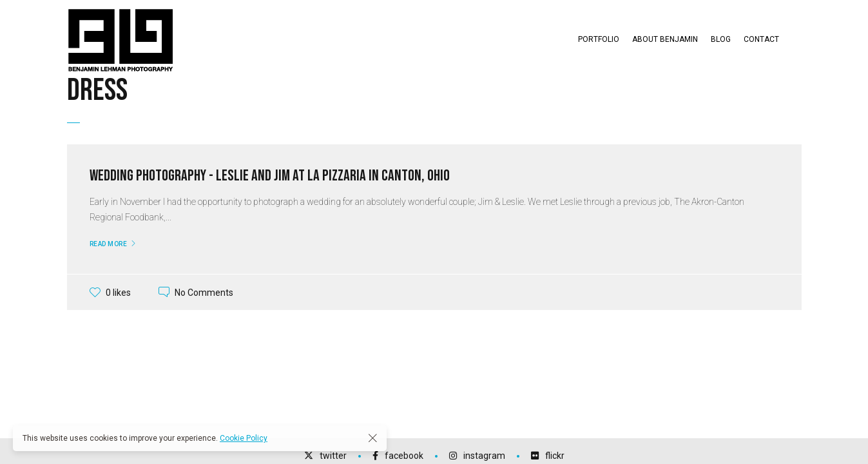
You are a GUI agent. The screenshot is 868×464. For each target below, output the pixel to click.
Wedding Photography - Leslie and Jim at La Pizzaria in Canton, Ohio (270, 176)
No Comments (204, 292)
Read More (109, 244)
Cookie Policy (244, 438)
